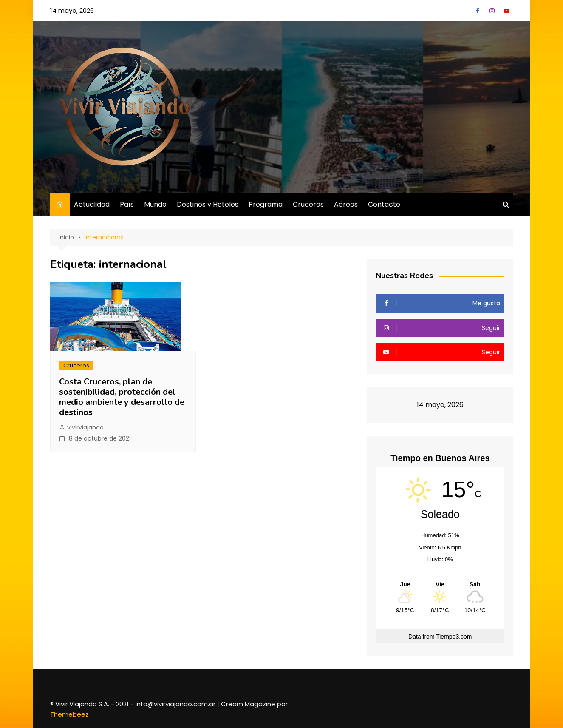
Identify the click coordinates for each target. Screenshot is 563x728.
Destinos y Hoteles (208, 204)
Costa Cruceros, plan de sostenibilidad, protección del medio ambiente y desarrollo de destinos (122, 397)
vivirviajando (85, 427)
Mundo (155, 204)
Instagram (492, 11)
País (127, 204)
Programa (266, 204)
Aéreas (346, 204)
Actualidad (92, 204)
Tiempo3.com (454, 637)
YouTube (506, 11)
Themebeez (69, 714)
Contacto (384, 204)
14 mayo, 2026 (72, 10)
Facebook (478, 11)
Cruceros (308, 204)
